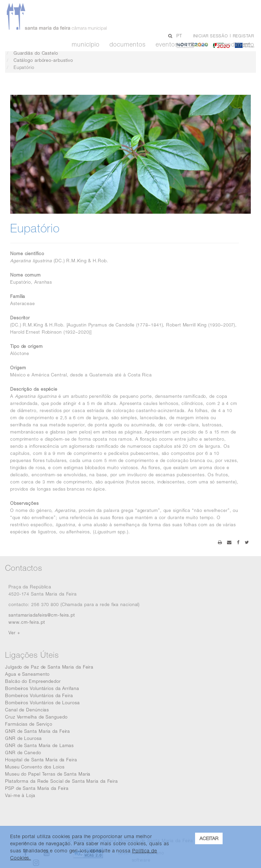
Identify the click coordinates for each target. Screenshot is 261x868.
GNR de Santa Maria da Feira (38, 731)
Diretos (198, 45)
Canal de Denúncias (27, 710)
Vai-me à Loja (20, 795)
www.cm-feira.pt (27, 622)
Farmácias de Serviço (29, 724)
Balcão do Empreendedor (33, 681)
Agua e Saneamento (27, 674)
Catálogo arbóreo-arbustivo (43, 60)
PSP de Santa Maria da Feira (37, 788)
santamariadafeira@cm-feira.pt (42, 615)
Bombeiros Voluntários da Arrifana (42, 688)
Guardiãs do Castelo (36, 53)
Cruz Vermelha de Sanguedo (36, 717)
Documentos (127, 45)
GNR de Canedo (23, 752)
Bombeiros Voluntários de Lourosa (42, 703)
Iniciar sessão (211, 36)
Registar (243, 36)
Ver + (14, 633)
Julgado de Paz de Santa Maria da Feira (49, 667)
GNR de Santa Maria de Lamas (39, 745)
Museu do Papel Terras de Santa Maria (48, 774)
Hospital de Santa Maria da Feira (41, 760)
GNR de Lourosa (23, 738)
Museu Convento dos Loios (35, 767)
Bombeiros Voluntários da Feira (39, 695)
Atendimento (236, 45)
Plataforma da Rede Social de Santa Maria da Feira (62, 781)
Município (85, 45)
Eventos (167, 45)
